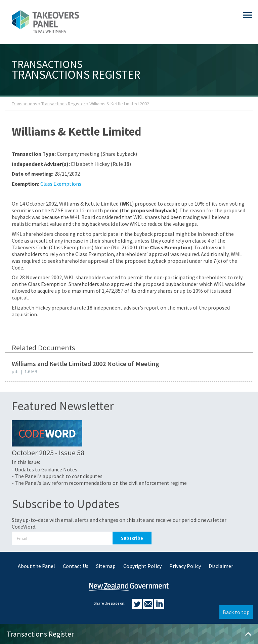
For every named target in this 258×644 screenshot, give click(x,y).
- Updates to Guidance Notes (45, 469)
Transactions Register (63, 104)
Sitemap (106, 566)
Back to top (236, 612)
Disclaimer (221, 566)
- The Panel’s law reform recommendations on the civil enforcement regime (99, 483)
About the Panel (36, 566)
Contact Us (76, 566)
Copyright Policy (142, 566)
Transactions (25, 104)
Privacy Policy (185, 566)
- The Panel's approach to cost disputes (57, 476)
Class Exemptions (61, 184)
